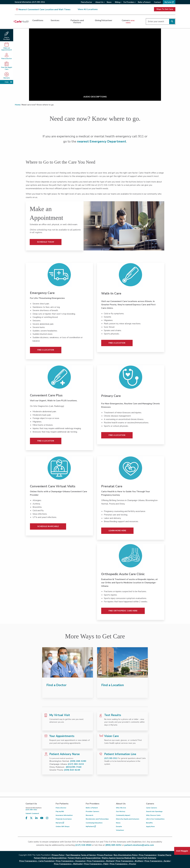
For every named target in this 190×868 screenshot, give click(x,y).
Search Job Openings (154, 811)
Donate (119, 826)
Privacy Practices (105, 855)
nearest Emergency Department (102, 141)
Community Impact (123, 815)
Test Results (113, 715)
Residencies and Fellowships (97, 819)
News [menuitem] (109, 2)
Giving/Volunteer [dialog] (104, 20)
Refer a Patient (92, 808)
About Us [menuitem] (99, 2)
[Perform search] (172, 21)
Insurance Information (64, 815)
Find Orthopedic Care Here (123, 611)
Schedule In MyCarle (48, 526)
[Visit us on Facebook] (26, 818)
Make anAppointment (7, 47)
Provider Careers (92, 811)
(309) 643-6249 (72, 770)
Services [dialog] (55, 20)
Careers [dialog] (128, 21)
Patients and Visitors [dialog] (77, 21)
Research (89, 815)
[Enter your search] (161, 21)
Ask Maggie (182, 851)
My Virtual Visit (60, 715)
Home (18, 105)
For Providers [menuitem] (129, 2)
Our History (121, 811)
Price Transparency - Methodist (68, 864)
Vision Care (111, 736)
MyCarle (60, 823)
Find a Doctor (7, 56)
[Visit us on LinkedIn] (36, 818)
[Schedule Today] (124, 226)
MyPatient (91, 826)
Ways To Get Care (165, 9)
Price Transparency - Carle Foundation (37, 861)
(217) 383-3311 (111, 758)
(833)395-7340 (74, 767)
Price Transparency (148, 855)
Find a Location (46, 350)
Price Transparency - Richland (101, 861)
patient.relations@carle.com (139, 845)
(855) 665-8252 (113, 845)
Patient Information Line (120, 754)
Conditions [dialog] (38, 20)
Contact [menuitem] (157, 2)
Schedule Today (46, 242)
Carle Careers (152, 808)
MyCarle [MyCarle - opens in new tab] (7, 76)
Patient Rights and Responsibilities (84, 858)
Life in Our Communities (155, 819)
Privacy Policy (58, 855)
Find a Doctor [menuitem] (86, 2)
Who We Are (121, 808)
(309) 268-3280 (78, 761)
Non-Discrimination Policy (126, 855)
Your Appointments (62, 736)
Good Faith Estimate (147, 858)
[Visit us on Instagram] (47, 818)
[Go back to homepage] (21, 21)
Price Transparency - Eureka (157, 861)
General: (30, 2)
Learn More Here (117, 531)
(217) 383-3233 (76, 764)
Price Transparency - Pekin (96, 864)
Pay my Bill (60, 811)
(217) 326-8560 (83, 845)
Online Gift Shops (63, 826)
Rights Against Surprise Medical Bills (119, 858)
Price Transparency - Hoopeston (71, 861)
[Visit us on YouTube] (42, 818)
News (118, 823)
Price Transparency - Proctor (123, 864)
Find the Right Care (7, 66)
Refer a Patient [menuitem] (144, 2)
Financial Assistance (64, 819)
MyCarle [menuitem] (168, 2)
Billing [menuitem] (117, 2)
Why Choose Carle (153, 815)
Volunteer (120, 830)
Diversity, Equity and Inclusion (128, 819)
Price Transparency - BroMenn (129, 861)
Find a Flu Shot (7, 36)
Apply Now (150, 826)
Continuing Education (94, 823)
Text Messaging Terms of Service (81, 855)
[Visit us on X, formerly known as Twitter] (31, 818)
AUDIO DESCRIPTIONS (95, 97)
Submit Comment (32, 813)
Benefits (149, 823)
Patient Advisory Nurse (65, 754)
